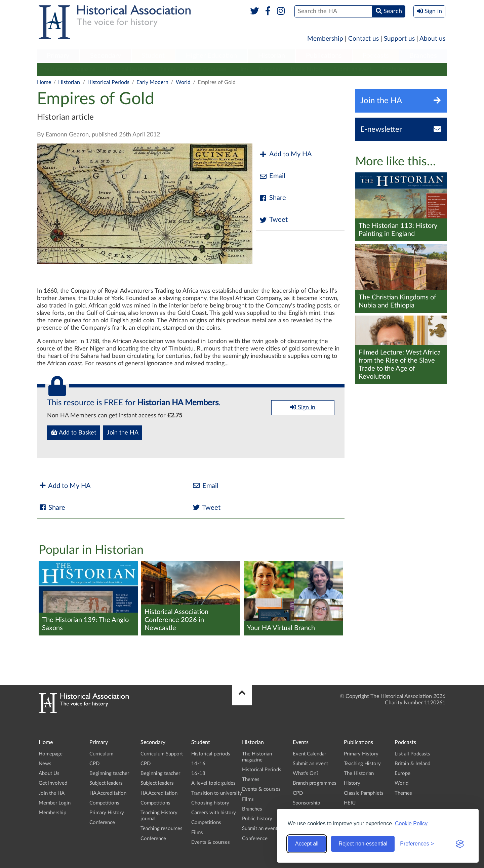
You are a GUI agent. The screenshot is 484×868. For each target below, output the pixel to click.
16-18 (198, 773)
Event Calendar (309, 754)
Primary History (107, 813)
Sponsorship (306, 803)
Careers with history (214, 813)
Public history (307, 69)
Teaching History (362, 764)
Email (272, 176)
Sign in (303, 407)
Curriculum (101, 754)
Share (273, 198)
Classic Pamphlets (364, 793)
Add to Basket (73, 432)
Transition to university (217, 793)
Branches (423, 56)
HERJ (350, 803)
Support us (399, 39)
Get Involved (53, 783)
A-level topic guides (213, 783)
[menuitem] (58, 56)
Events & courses (206, 69)
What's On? (306, 773)
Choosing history (210, 803)
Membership (325, 39)
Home (44, 82)
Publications (324, 56)
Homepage (51, 754)
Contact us (364, 39)
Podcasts (376, 56)
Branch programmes (315, 783)
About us (432, 39)
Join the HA (123, 433)
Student (153, 56)
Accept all (307, 844)
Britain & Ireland (412, 764)
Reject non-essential (363, 844)
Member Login (55, 803)
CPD (94, 764)
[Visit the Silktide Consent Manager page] (460, 844)
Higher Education (211, 56)
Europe (402, 773)
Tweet (273, 220)
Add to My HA (286, 154)
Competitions (104, 803)
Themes (167, 69)
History (352, 783)
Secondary (106, 56)
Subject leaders (106, 783)
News (45, 764)
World (183, 82)
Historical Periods (127, 69)
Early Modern (152, 82)
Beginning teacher (109, 773)
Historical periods (211, 754)
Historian (272, 56)
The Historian (359, 773)
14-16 (198, 764)
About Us (49, 773)
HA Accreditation (108, 793)
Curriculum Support (162, 754)
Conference (396, 69)
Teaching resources (162, 829)
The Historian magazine (68, 69)
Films (243, 69)
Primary (58, 56)
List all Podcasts (412, 754)
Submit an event (353, 69)
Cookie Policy (411, 823)
